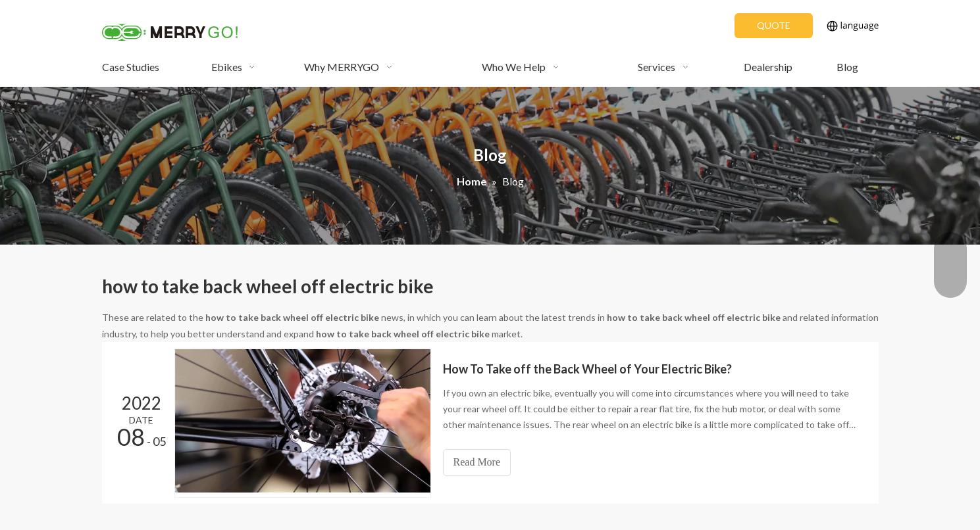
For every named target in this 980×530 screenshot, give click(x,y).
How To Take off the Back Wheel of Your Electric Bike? (587, 369)
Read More (477, 462)
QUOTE (774, 25)
